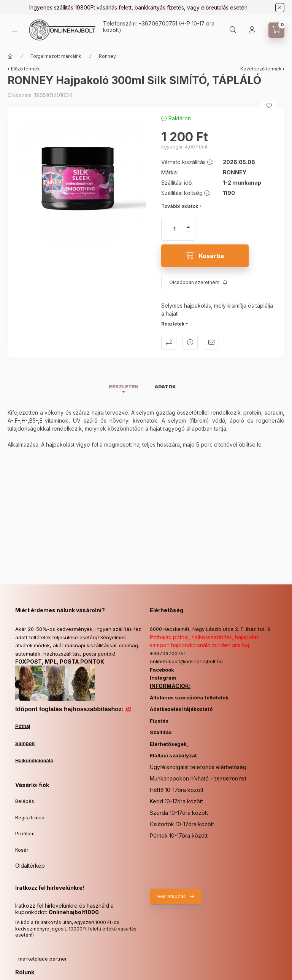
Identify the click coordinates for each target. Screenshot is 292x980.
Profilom (25, 833)
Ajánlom (211, 342)
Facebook (162, 670)
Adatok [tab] (165, 387)
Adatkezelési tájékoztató (181, 709)
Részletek (173, 324)
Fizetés (159, 721)
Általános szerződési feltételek (189, 697)
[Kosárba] (205, 256)
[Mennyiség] (175, 229)
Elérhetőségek (168, 744)
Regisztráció (30, 817)
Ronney (107, 56)
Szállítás (161, 732)
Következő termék (261, 69)
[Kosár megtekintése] (276, 30)
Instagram (163, 678)
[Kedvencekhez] (269, 106)
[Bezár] (280, 8)
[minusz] (188, 235)
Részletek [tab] (124, 387)
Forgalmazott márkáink (56, 56)
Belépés (25, 801)
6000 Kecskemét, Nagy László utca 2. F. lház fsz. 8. (211, 629)
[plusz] (188, 224)
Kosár (22, 850)
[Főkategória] (10, 56)
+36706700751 (158, 23)
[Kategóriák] (14, 30)
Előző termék (25, 69)
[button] (81, 180)
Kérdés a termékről (190, 342)
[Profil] (252, 30)
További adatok (180, 206)
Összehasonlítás (169, 342)
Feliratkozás (172, 896)
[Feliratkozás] (198, 283)
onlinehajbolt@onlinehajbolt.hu (186, 661)
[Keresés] (233, 30)
